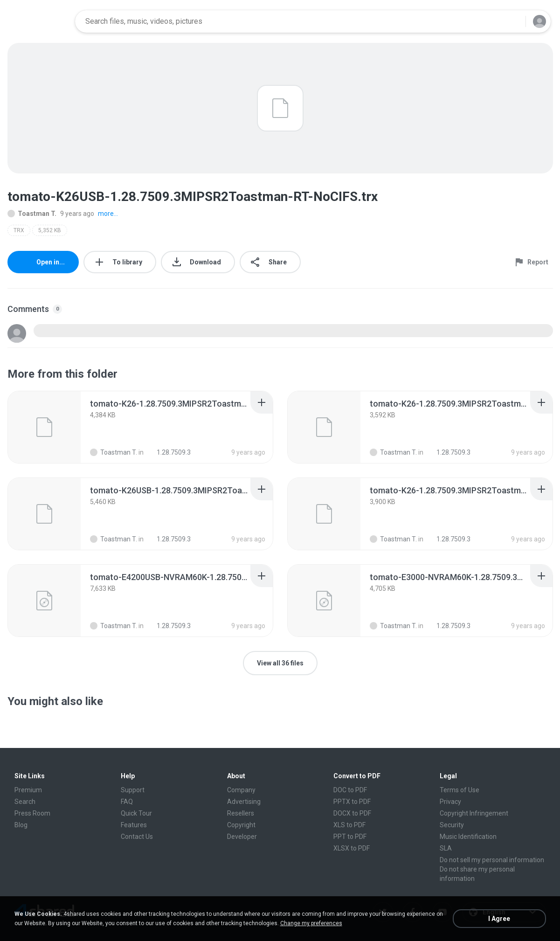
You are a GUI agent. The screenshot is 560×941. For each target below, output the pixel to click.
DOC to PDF (350, 790)
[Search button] (513, 21)
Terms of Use (460, 790)
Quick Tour (136, 813)
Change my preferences (311, 923)
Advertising (244, 802)
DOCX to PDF (352, 813)
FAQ (127, 802)
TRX (19, 230)
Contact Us (137, 837)
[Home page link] (38, 21)
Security (452, 825)
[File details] (44, 427)
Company (241, 790)
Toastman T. (32, 214)
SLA (446, 848)
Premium (28, 790)
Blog (21, 825)
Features (134, 825)
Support (133, 790)
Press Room (32, 813)
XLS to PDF (349, 825)
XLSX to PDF (352, 848)
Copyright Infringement (474, 813)
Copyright (241, 825)
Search (25, 802)
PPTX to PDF (352, 802)
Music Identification (468, 837)
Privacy (450, 802)
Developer (242, 837)
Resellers (241, 813)
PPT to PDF (350, 837)
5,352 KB (50, 230)
